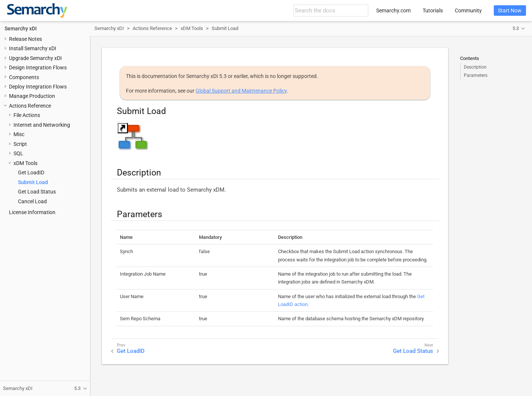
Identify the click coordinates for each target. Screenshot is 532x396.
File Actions (27, 115)
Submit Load (33, 182)
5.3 (516, 28)
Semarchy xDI (21, 28)
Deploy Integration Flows (38, 87)
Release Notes (25, 39)
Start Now (510, 10)
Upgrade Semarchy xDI (35, 58)
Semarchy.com (393, 10)
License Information (32, 212)
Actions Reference (30, 106)
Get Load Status (37, 192)
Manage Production (32, 96)
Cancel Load (32, 201)
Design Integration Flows (38, 67)
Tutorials (433, 10)
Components (24, 77)
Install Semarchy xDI (33, 48)
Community (468, 10)
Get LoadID (31, 172)
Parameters (476, 75)
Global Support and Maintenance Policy (241, 91)
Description (475, 67)
